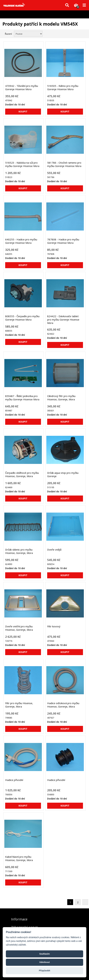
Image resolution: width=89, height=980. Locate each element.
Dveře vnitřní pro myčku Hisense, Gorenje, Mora (19, 628)
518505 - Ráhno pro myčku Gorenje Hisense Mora (63, 87)
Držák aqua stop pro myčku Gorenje (63, 474)
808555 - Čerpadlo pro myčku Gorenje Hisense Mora (22, 318)
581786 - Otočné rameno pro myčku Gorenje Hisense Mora (64, 164)
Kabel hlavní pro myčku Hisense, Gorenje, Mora (19, 858)
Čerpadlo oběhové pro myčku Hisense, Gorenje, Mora (22, 474)
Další (85, 902)
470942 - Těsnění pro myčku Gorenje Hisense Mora (22, 87)
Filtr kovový (54, 626)
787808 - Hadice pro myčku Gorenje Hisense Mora (63, 241)
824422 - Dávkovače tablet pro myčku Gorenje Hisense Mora (63, 320)
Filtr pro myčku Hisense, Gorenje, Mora (19, 705)
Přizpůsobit (44, 971)
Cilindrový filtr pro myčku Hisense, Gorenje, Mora (61, 398)
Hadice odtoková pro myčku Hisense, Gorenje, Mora (63, 705)
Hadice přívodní (14, 780)
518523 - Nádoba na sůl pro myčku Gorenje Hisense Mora (22, 164)
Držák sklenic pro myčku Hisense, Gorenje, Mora (19, 551)
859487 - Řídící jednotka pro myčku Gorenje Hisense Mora (22, 398)
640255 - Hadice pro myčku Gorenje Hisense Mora (21, 241)
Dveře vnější (54, 550)
